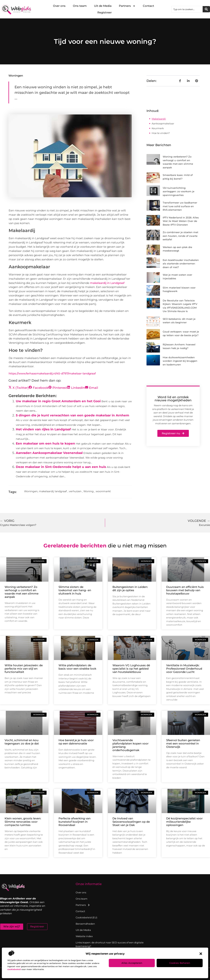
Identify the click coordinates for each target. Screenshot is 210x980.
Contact (148, 6)
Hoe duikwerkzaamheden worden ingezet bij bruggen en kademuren (180, 361)
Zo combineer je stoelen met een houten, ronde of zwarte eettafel (180, 236)
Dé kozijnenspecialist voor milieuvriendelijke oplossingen (184, 822)
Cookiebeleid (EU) (86, 917)
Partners (127, 6)
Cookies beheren (180, 963)
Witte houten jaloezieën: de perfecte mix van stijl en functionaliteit (24, 669)
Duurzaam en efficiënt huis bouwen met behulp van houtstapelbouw (185, 590)
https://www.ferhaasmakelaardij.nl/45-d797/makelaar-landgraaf (52, 373)
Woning (89, 491)
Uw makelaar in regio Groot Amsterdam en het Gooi (58, 401)
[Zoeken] (206, 9)
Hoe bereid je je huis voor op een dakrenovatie (76, 742)
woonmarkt (103, 491)
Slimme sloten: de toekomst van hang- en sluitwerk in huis (75, 590)
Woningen (16, 76)
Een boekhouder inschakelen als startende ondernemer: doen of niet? (181, 264)
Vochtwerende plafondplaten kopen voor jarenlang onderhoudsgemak (130, 745)
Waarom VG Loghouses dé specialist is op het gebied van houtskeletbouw (131, 669)
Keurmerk (158, 128)
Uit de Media (103, 6)
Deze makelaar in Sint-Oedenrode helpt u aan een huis (61, 467)
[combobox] (187, 9)
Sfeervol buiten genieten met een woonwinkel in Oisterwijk (183, 743)
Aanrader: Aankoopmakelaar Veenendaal (49, 453)
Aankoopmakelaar (163, 123)
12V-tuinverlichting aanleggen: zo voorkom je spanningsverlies (179, 191)
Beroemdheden (85, 924)
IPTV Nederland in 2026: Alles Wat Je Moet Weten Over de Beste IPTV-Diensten (181, 221)
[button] (201, 954)
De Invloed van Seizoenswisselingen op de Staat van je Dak (131, 822)
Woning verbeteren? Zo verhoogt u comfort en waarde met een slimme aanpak (22, 592)
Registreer (105, 12)
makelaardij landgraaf (53, 491)
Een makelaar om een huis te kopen (45, 443)
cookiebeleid (14, 969)
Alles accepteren (132, 963)
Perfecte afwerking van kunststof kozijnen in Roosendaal (75, 822)
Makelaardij (159, 119)
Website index (84, 936)
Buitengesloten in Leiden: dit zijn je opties (130, 589)
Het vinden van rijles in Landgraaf (43, 429)
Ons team (80, 6)
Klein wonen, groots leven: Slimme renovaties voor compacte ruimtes (23, 822)
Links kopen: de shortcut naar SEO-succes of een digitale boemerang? (110, 944)
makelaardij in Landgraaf (107, 283)
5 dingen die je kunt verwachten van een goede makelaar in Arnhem (73, 415)
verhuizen (75, 491)
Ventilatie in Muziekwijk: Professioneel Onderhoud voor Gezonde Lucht (184, 669)
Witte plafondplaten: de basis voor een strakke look (77, 667)
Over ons (59, 6)
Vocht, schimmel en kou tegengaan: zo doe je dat (22, 742)
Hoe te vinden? (161, 133)
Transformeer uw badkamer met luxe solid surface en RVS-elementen (180, 206)
